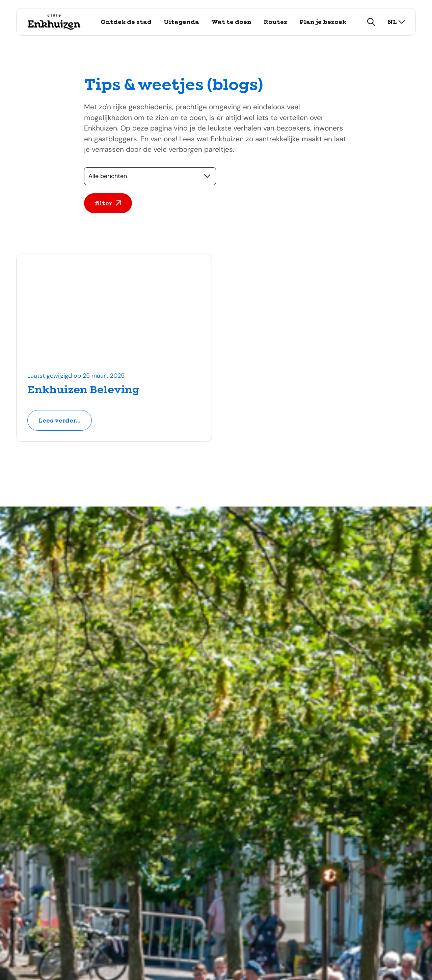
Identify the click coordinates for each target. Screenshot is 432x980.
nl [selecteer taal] (396, 22)
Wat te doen (231, 22)
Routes (275, 22)
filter (108, 203)
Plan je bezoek (323, 22)
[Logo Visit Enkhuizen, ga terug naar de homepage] (54, 22)
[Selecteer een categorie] (150, 176)
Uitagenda (181, 22)
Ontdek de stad (126, 22)
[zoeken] (371, 22)
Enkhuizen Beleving (83, 390)
